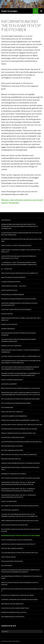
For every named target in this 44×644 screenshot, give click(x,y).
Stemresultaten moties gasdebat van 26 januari (19, 429)
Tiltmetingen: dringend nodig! (13, 437)
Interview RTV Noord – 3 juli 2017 (14, 286)
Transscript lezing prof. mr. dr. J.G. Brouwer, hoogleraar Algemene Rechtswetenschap (18, 483)
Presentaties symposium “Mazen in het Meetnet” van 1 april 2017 (21, 319)
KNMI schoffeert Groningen (12, 561)
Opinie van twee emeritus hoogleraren (16, 309)
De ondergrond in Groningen (13, 617)
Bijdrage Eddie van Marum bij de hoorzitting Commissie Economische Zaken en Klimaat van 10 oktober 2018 (19, 226)
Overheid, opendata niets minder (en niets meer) (19, 600)
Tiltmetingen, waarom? (10, 510)
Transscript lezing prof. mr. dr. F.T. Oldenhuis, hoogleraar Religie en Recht (19, 496)
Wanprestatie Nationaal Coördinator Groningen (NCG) (20, 468)
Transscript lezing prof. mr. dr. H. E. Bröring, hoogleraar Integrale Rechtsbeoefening (18, 490)
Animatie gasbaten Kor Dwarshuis (14, 416)
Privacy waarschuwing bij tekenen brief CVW (18, 433)
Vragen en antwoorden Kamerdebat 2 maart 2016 (20, 420)
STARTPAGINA (6, 220)
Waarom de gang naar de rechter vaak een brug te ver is (22, 590)
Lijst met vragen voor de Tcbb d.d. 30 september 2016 (21, 356)
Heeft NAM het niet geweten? (12, 412)
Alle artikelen (7, 565)
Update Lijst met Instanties (11, 346)
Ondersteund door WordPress (11, 641)
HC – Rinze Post (7, 269)
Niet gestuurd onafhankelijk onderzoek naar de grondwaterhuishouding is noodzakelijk (20, 368)
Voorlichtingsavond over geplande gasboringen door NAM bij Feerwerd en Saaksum (20, 571)
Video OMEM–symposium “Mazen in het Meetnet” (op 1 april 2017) (21, 251)
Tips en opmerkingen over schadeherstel (17, 540)
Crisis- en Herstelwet (9, 501)
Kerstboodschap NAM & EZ (11, 459)
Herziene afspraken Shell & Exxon (14, 612)
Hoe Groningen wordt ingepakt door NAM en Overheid (19, 334)
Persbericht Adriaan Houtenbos (14, 474)
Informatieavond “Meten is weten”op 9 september (21, 536)
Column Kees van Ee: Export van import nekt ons (19, 553)
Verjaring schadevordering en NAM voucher (19, 299)
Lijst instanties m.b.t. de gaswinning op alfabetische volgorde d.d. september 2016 (21, 362)
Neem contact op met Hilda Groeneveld (16, 245)
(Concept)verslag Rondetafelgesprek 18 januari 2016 (21, 442)
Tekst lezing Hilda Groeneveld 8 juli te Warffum (20, 273)
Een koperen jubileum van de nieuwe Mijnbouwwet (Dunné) (21, 530)
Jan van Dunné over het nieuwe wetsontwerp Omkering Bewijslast (19, 340)
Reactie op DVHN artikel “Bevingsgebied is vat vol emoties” (20, 584)
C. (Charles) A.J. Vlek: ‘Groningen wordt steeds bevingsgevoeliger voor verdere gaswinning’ (19, 264)
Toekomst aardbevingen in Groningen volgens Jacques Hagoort (19, 304)
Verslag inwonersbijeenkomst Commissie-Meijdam (20, 463)
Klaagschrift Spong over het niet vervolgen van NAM (22, 425)
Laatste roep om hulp (9, 290)
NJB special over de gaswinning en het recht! (18, 544)
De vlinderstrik (7, 407)
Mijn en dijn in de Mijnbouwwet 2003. (15, 608)
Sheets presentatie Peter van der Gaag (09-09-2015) (20, 521)
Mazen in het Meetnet (9, 324)
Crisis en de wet (7, 314)
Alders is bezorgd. (8, 329)
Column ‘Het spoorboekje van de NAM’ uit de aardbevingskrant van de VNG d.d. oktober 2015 (19, 515)
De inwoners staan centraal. (12, 446)
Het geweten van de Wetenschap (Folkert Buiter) (20, 506)
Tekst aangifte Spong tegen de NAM (15, 525)
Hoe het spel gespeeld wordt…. (13, 548)
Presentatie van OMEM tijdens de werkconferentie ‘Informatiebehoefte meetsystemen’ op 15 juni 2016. (21, 394)
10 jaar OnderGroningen (11, 282)
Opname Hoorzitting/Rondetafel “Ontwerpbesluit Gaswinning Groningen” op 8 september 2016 (21, 374)
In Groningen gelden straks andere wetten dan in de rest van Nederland (21, 234)
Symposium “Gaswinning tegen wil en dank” (18, 595)
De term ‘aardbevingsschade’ (12, 450)
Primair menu (41, 11)
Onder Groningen (9, 11)
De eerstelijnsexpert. (9, 384)
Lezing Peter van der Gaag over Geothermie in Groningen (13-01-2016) (19, 257)
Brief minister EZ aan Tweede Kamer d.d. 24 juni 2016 (21, 388)
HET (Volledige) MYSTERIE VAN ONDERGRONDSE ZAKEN (20, 399)
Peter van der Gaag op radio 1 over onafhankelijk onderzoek (20, 351)
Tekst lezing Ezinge (8, 557)
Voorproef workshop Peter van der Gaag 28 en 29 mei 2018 (22, 240)
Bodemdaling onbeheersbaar (13, 295)
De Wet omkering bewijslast (12, 380)
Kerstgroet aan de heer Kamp (12, 604)
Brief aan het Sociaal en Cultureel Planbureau (19, 455)
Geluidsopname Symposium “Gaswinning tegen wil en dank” (21, 577)
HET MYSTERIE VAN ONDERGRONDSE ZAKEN (16, 403)
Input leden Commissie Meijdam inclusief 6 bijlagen (21, 478)
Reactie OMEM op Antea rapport (13, 277)
